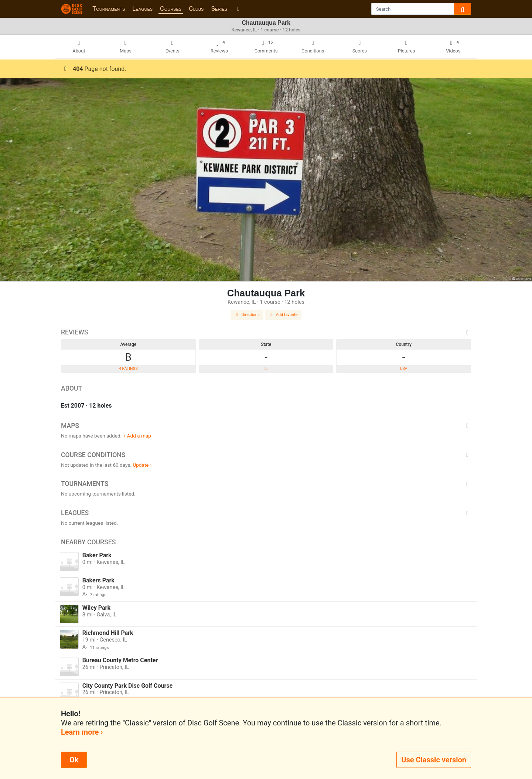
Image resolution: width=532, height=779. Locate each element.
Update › (142, 465)
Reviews (266, 332)
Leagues (142, 9)
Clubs (196, 9)
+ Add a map (137, 436)
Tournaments (109, 9)
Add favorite (283, 315)
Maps (266, 426)
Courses (171, 9)
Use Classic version (434, 760)
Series (219, 9)
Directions (247, 315)
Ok (74, 760)
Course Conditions (266, 455)
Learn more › (82, 732)
